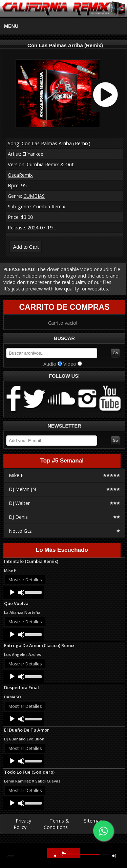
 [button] (114, 856)
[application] (24, 592)
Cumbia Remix (49, 206)
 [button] (55, 856)
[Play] (12, 592)
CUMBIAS (34, 196)
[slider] (33, 592)
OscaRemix (20, 175)
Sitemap (93, 821)
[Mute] (21, 592)
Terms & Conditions (56, 824)
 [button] (64, 854)
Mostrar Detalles (25, 580)
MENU (11, 26)
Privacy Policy (22, 824)
